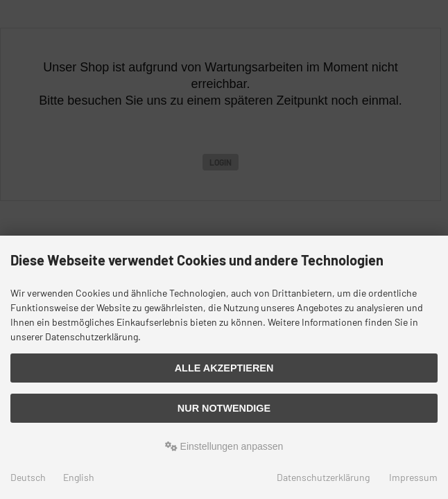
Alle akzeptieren (224, 368)
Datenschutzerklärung (323, 477)
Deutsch (28, 477)
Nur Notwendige (224, 408)
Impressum (413, 477)
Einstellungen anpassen (224, 446)
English (79, 477)
